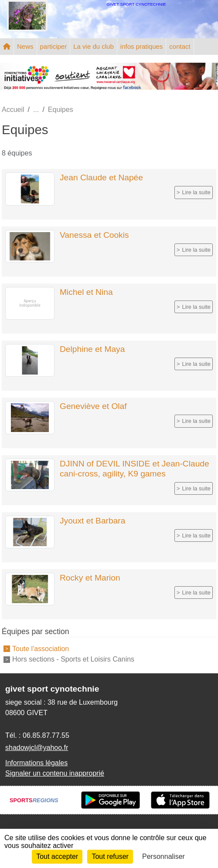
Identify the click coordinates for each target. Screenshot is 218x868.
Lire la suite (196, 192)
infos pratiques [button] (142, 46)
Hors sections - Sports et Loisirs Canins (73, 659)
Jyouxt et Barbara (92, 521)
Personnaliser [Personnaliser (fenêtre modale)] (163, 856)
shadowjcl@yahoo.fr (37, 748)
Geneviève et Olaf (93, 406)
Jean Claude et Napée (101, 177)
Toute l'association (41, 648)
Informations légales (36, 763)
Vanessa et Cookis (94, 235)
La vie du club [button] (94, 46)
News (25, 46)
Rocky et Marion (90, 578)
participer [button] (54, 46)
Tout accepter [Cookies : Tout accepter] (57, 856)
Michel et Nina (86, 292)
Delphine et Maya (92, 349)
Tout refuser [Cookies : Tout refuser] (110, 856)
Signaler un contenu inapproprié (55, 773)
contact (180, 46)
